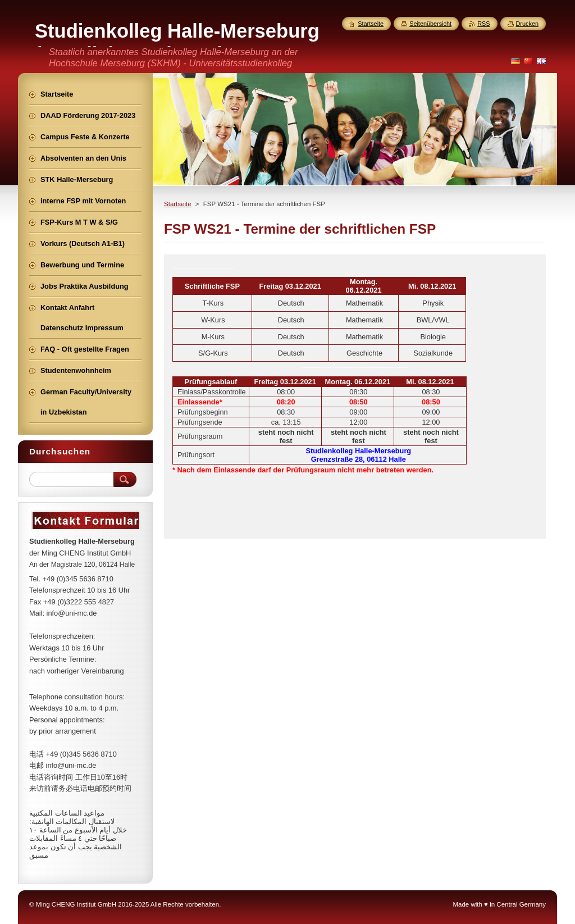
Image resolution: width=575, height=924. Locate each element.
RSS (483, 24)
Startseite (178, 204)
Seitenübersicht (430, 24)
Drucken (528, 24)
